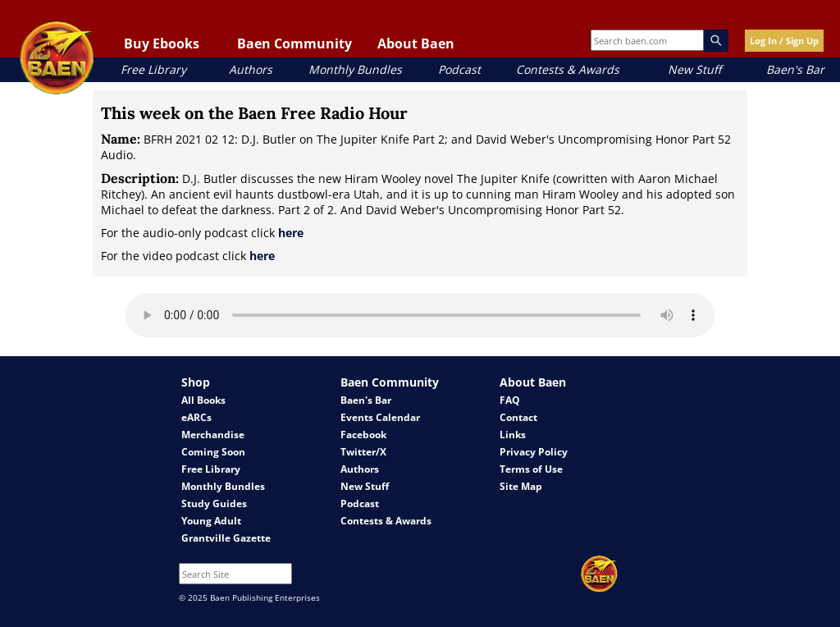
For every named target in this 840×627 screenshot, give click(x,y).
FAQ (510, 400)
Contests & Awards (568, 69)
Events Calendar (380, 417)
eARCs (196, 417)
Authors (251, 69)
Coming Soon (213, 452)
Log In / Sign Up (784, 41)
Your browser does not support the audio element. (420, 315)
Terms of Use (531, 469)
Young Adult (211, 521)
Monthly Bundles (355, 69)
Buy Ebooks (162, 43)
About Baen (416, 43)
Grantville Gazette (226, 538)
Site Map (521, 486)
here (291, 233)
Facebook (363, 435)
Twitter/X (363, 452)
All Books (203, 400)
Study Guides (214, 503)
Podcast (459, 69)
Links (513, 435)
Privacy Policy (534, 452)
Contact (518, 417)
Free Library (153, 69)
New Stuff (694, 69)
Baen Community (294, 43)
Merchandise (213, 435)
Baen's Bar (795, 69)
